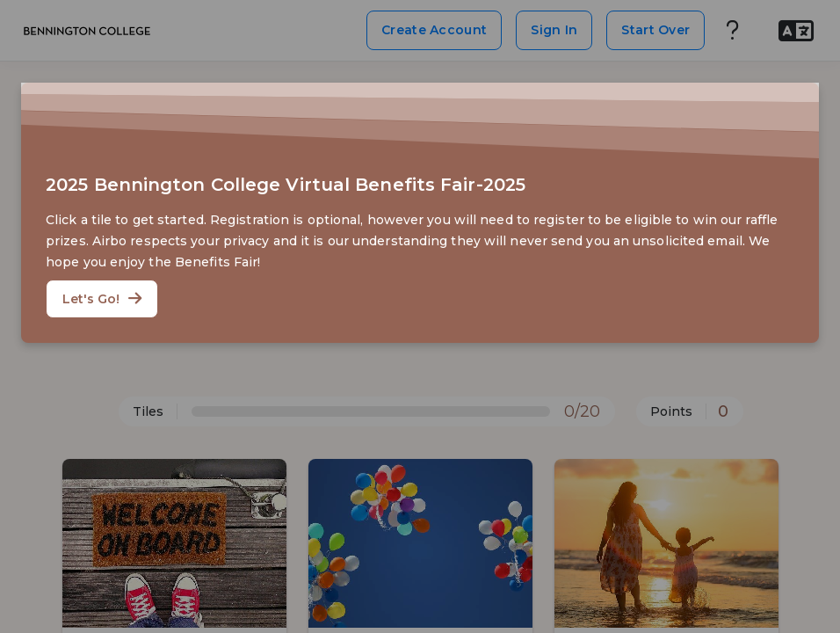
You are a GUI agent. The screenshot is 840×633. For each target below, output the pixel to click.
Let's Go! (102, 299)
